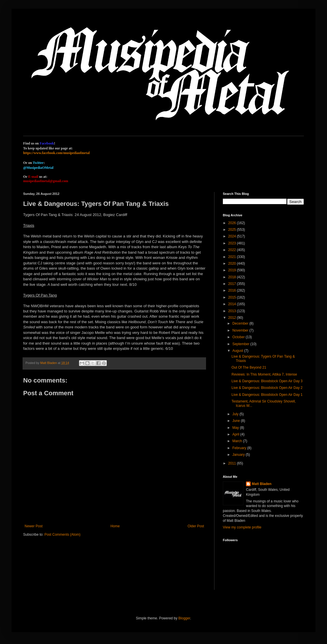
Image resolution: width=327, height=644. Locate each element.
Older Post (196, 526)
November (241, 330)
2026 (233, 223)
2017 (233, 284)
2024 (233, 236)
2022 (233, 250)
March (238, 441)
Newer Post (34, 526)
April (236, 434)
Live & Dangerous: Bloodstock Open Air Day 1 (267, 395)
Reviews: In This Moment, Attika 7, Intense (264, 374)
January (239, 455)
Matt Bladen (262, 484)
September (241, 344)
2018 (233, 277)
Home (115, 526)
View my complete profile (242, 527)
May (236, 428)
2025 (233, 230)
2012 (233, 318)
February (240, 448)
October (239, 337)
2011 (233, 463)
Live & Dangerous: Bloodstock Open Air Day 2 (267, 388)
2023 (233, 243)
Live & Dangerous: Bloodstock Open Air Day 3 (267, 381)
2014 (233, 304)
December (241, 323)
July (236, 414)
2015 (233, 297)
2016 (233, 290)
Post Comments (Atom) (62, 535)
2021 (233, 257)
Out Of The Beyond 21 (249, 367)
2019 (233, 270)
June (237, 421)
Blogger (184, 618)
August (238, 351)
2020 (233, 264)
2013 (233, 311)
